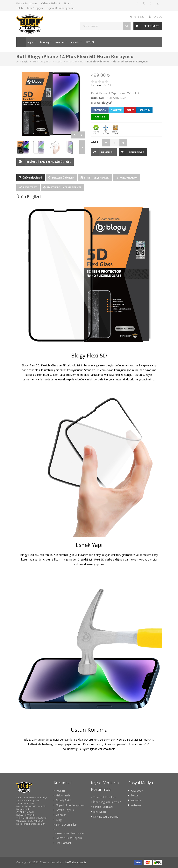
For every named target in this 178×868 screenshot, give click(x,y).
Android (75, 42)
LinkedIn (144, 110)
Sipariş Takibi (64, 800)
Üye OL (155, 17)
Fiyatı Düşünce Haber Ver (62, 187)
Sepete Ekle (136, 152)
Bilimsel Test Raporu (69, 838)
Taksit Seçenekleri (95, 178)
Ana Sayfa (21, 42)
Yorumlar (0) (127, 178)
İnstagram (137, 805)
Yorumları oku (99, 85)
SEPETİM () (151, 26)
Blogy (105, 103)
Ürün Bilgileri (31, 178)
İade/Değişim (35, 8)
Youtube (136, 800)
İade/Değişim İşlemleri (107, 802)
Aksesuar (60, 42)
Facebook (100, 110)
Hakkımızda (63, 795)
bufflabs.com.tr (76, 862)
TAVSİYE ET (100, 117)
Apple (30, 42)
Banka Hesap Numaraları (69, 833)
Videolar (61, 815)
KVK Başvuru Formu (106, 817)
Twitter (116, 110)
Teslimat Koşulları (104, 797)
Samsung (44, 42)
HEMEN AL (107, 152)
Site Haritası (63, 843)
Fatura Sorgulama (27, 3)
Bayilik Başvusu (66, 810)
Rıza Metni (100, 812)
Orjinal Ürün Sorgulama (61, 8)
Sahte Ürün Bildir (66, 825)
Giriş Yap (137, 17)
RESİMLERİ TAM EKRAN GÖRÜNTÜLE (49, 162)
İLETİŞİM (90, 42)
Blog (59, 820)
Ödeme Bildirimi (50, 3)
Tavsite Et (28, 187)
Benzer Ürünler (61, 178)
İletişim (60, 791)
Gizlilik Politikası (103, 807)
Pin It (130, 110)
